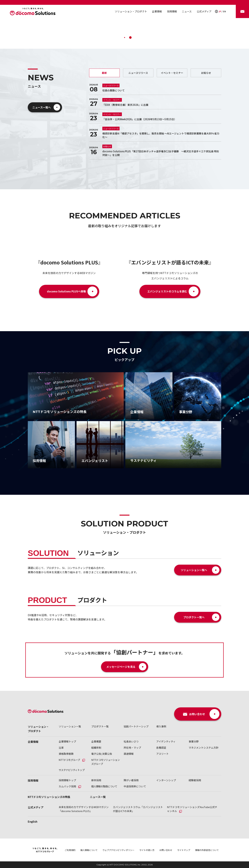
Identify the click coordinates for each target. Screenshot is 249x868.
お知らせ (206, 73)
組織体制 (96, 748)
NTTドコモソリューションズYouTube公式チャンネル (192, 809)
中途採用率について (135, 786)
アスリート (162, 754)
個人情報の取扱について (104, 786)
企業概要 (96, 741)
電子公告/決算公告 (102, 754)
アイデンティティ (166, 741)
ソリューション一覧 (70, 726)
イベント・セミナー (172, 73)
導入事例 (161, 726)
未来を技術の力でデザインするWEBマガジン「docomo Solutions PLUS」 (84, 809)
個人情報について (89, 850)
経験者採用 (195, 780)
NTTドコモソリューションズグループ (105, 762)
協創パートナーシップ (136, 726)
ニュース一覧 (98, 797)
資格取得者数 (66, 754)
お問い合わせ (166, 850)
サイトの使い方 (147, 850)
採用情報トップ (67, 780)
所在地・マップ (132, 748)
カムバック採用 (67, 786)
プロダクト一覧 (100, 726)
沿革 (61, 748)
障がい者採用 (131, 780)
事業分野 (194, 741)
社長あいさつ (131, 741)
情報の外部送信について (207, 850)
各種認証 (161, 748)
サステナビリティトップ (72, 770)
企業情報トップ (67, 741)
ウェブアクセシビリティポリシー (118, 850)
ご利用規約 (70, 850)
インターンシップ (166, 780)
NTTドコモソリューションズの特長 (49, 797)
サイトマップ (184, 850)
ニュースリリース (138, 73)
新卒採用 (96, 780)
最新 (104, 73)
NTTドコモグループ (69, 760)
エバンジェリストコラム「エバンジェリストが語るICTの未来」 (138, 809)
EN (224, 11)
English (33, 821)
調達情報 (129, 754)
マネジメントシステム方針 (204, 748)
